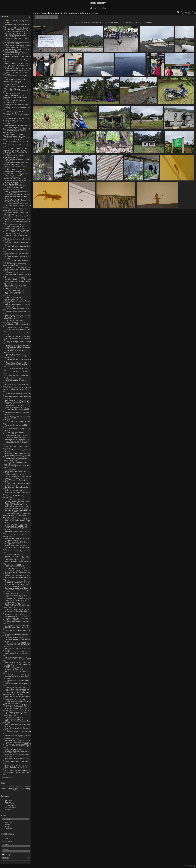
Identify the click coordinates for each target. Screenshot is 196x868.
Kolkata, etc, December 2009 (15, 609)
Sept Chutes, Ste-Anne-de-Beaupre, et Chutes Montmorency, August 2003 (17, 771)
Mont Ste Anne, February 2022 (16, 304)
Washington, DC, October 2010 (16, 599)
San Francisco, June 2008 (14, 652)
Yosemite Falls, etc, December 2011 (18, 577)
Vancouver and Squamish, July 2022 (18, 274)
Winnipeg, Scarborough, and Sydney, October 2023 (14, 183)
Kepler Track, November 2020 (16, 416)
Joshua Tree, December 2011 (16, 576)
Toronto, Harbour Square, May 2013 (18, 561)
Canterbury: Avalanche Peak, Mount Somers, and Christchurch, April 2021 (17, 389)
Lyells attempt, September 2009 (16, 611)
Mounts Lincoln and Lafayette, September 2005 (15, 738)
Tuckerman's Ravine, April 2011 (16, 588)
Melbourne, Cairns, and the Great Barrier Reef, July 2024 (16, 139)
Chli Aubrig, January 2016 (14, 524)
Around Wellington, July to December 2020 (13, 433)
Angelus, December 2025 (14, 31)
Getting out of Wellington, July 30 (18, 329)
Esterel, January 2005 (13, 749)
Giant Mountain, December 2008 (17, 627)
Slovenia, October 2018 (13, 490)
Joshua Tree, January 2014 (15, 556)
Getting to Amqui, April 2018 (15, 501)
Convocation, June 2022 (14, 285)
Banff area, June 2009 (13, 615)
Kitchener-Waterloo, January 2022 (17, 308)
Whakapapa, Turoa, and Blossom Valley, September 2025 (16, 43)
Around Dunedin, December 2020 (17, 409)
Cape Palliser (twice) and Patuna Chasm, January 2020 (16, 459)
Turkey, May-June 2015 (13, 545)
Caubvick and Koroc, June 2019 (16, 476)
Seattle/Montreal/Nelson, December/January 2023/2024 (14, 172)
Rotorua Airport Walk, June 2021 (17, 381)
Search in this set (48, 17)
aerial (4, 789)
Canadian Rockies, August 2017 (16, 510)
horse (16, 791)
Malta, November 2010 (13, 597)
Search (8, 824)
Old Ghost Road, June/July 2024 (17, 141)
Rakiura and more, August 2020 (16, 425)
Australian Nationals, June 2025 (16, 69)
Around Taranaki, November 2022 (17, 250)
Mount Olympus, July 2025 (15, 63)
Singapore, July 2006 (13, 719)
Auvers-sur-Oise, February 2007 (17, 701)
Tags (7, 823)
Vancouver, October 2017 (14, 508)
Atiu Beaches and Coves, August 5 (18, 359)
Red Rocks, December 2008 (15, 625)
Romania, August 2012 (13, 568)
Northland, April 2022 (13, 290)
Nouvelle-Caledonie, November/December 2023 (12, 178)
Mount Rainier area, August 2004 (17, 762)
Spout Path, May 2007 (13, 700)
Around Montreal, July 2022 (15, 278)
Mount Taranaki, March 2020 (15, 441)
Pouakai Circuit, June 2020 (15, 436)
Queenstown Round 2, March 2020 (17, 443)
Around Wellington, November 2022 (18, 246)
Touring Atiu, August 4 (14, 354)
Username (6, 844)
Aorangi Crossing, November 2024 (17, 108)
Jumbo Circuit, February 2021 (16, 400)
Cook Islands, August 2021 (15, 327)
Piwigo (193, 866)
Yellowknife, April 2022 (13, 292)
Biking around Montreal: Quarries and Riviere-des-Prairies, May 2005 (16, 743)
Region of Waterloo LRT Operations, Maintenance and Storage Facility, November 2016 (17, 515)
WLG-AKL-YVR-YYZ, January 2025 (18, 90)
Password (6, 849)
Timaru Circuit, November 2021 (16, 315)
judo (17, 789)
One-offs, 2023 (10, 234)
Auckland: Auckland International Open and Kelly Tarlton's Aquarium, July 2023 (17, 205)
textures (19, 787)
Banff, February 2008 (13, 668)
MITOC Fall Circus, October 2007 (17, 671)
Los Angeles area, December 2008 (17, 630)
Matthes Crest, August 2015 (15, 538)
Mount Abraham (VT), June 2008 (17, 654)
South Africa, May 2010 (13, 604)
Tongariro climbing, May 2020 (16, 439)
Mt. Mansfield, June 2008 (14, 657)
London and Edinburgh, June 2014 (17, 551)
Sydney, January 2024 (13, 170)
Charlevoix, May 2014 (13, 554)
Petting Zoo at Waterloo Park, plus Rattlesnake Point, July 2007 (16, 693)
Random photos (11, 469)
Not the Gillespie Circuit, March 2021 (18, 393)
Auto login (7, 855)
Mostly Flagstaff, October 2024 (16, 125)
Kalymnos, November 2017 (15, 506)
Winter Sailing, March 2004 (15, 765)
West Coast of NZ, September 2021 (18, 324)
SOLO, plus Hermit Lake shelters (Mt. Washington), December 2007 (16, 709)
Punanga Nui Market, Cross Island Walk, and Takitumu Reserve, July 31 (17, 337)
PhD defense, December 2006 (16, 707)
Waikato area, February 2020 (15, 453)
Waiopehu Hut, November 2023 (16, 180)
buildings (27, 787)
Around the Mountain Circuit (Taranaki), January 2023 (14, 227)
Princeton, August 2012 (13, 567)
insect (22, 789)
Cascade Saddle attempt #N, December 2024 (14, 101)
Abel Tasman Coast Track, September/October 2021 (13, 321)
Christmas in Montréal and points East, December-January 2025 (16, 29)
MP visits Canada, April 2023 (15, 219)
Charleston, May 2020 (13, 437)
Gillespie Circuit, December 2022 (17, 235)
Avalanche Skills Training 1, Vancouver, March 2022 (14, 298)
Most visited (9, 800)
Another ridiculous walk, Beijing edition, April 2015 (15, 543)
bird (13, 787)
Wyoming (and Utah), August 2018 (17, 492)
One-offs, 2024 (10, 175)
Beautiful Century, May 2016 (15, 519)
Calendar (8, 809)
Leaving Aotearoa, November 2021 (17, 312)
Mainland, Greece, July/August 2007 (18, 684)
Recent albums (10, 806)
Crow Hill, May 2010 (12, 602)
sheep (28, 789)
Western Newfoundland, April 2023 (17, 221)
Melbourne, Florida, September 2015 (18, 531)
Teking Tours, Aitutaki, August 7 (17, 365)
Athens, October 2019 (13, 475)
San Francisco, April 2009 (14, 616)
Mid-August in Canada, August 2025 (18, 56)
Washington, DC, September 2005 (17, 758)
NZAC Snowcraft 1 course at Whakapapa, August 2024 (14, 135)
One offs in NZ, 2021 (12, 405)
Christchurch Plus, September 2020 (18, 421)
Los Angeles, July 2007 (13, 687)
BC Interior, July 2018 (13, 499)
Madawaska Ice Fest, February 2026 (18, 24)
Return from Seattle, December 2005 (18, 731)
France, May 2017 (12, 512)
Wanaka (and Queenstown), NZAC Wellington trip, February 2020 (16, 456)
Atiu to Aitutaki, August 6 (15, 363)
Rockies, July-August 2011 (15, 584)
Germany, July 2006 (12, 717)
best (4, 787)
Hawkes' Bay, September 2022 (16, 267)
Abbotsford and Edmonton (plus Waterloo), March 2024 (15, 163)
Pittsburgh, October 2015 (14, 526)
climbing (11, 789)
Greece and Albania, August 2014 (17, 547)
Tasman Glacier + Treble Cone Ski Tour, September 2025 (16, 50)
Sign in (8, 838)
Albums (5, 16)
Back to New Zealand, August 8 (17, 368)
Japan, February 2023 (13, 225)
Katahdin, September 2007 (15, 675)
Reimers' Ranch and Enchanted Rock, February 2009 (15, 619)
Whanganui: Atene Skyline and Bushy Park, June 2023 (15, 210)
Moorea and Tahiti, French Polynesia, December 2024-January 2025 (15, 97)
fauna (9, 787)
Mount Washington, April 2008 (16, 662)
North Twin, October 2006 (14, 712)
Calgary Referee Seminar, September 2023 (13, 188)
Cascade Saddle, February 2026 (17, 21)
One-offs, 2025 (10, 93)
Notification (9, 828)
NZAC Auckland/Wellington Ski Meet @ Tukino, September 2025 (17, 46)
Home (36, 13)
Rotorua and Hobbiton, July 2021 (17, 372)
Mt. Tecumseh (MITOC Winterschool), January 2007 (13, 704)
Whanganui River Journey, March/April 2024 (13, 156)
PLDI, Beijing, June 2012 (14, 570)
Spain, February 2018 (13, 503)
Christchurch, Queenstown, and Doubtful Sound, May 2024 (15, 149)
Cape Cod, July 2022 (13, 273)
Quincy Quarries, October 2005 (16, 735)
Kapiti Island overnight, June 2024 (17, 145)
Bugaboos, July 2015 (13, 540)
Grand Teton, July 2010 (13, 600)
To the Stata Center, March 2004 (17, 767)
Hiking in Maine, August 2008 (15, 643)
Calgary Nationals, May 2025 (15, 70)
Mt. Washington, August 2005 (15, 740)
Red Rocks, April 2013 (13, 565)
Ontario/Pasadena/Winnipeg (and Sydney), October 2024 (16, 119)
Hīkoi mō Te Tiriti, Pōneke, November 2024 (13, 112)
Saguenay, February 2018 (14, 505)
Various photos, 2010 (13, 593)
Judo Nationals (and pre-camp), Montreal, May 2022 (15, 288)
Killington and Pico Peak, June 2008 (18, 659)
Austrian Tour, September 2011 (16, 583)
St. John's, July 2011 (12, 586)
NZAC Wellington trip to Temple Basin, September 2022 (15, 265)
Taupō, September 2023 (14, 186)
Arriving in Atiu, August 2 (16, 345)
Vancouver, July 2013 (13, 560)
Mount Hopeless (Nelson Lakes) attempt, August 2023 (15, 192)
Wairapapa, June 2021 (13, 379)
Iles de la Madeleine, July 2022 (16, 280)
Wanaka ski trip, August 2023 (15, 195)
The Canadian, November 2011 (16, 581)
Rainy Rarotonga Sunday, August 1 (18, 342)
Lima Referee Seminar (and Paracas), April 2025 (14, 80)
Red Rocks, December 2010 (15, 595)
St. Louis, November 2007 (14, 669)
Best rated (9, 802)
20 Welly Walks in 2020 (13, 407)
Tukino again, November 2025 (16, 33)
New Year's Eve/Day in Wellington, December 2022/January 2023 (16, 231)
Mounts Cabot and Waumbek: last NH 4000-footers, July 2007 (16, 690)
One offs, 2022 (10, 306)
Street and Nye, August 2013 (15, 558)
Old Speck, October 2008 (14, 638)
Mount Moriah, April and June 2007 (17, 696)
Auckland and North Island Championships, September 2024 (15, 128)
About (7, 826)
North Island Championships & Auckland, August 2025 (15, 54)
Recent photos (10, 804)
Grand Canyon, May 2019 (14, 478)
